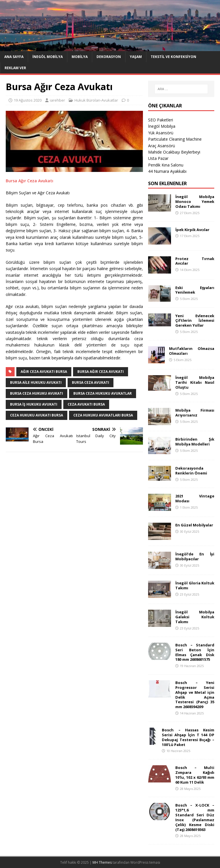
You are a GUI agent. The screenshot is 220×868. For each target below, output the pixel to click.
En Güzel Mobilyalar (194, 525)
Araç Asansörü (162, 146)
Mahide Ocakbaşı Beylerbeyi (174, 152)
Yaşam (136, 57)
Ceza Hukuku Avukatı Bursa (37, 415)
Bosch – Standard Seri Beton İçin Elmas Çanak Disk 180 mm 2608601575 (195, 652)
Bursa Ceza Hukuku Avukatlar (103, 393)
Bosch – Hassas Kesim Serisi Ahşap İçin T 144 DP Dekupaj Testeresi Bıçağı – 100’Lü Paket (188, 737)
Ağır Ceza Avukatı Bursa (44, 372)
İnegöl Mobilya (48, 57)
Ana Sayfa (14, 57)
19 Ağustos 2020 (28, 100)
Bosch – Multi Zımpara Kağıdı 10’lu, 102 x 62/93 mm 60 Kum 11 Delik (195, 775)
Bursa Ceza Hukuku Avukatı (37, 393)
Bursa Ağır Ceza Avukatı (30, 181)
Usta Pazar (158, 158)
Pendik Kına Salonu (166, 165)
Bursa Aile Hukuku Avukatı (36, 382)
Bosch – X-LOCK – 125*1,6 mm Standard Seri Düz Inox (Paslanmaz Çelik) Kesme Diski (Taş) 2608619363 (195, 817)
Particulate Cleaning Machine (175, 139)
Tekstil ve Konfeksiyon (173, 57)
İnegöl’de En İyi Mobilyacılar (195, 556)
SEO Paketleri (161, 120)
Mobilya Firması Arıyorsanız (195, 413)
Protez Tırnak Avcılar (195, 261)
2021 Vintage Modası (195, 498)
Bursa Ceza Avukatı (91, 382)
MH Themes (102, 862)
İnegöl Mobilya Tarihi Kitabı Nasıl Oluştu (195, 382)
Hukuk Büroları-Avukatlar (96, 100)
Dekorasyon (109, 57)
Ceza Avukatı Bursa (86, 404)
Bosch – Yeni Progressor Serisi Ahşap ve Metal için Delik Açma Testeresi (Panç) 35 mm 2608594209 (195, 695)
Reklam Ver (15, 68)
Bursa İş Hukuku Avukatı (34, 404)
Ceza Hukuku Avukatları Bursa (103, 415)
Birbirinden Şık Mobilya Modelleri (195, 442)
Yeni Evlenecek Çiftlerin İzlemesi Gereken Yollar (195, 321)
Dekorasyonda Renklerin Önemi (191, 471)
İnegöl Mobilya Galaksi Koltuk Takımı (195, 617)
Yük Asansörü (161, 133)
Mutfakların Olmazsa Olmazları (191, 351)
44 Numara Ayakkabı (167, 171)
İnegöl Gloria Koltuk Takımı (195, 585)
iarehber (57, 100)
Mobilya (80, 57)
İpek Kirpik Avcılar (192, 230)
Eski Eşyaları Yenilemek (195, 290)
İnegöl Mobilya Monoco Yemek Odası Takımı (195, 201)
